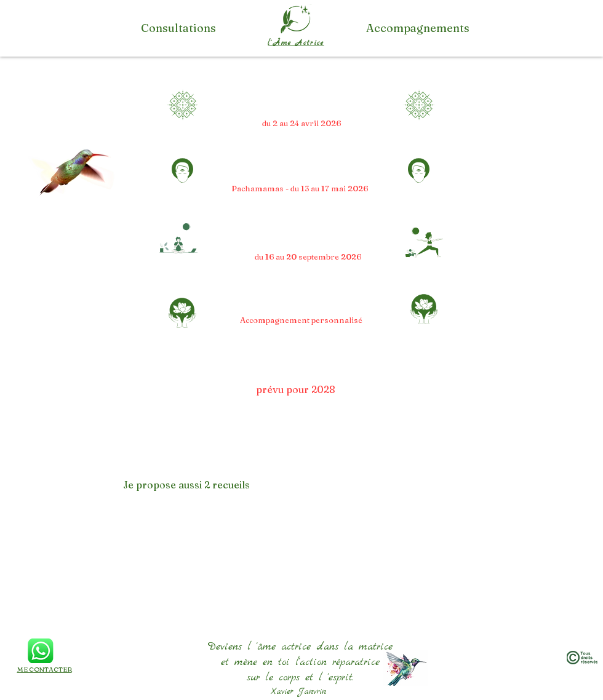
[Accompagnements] (418, 28)
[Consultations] (178, 28)
